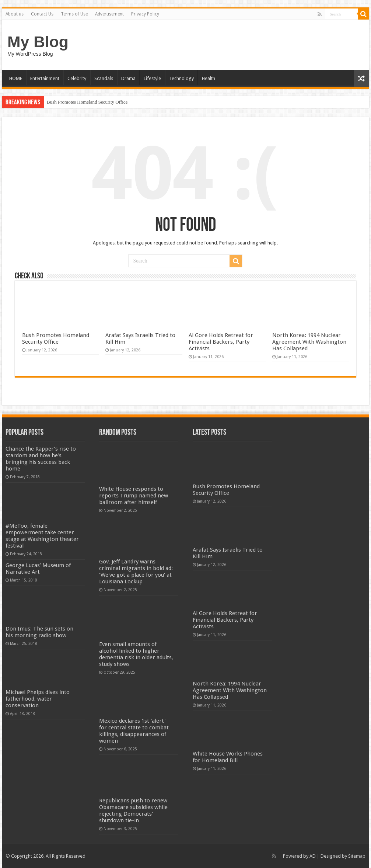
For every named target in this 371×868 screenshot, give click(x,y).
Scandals (104, 78)
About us (15, 14)
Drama (128, 78)
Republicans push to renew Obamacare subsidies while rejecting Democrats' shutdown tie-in (133, 810)
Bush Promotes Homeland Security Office (87, 102)
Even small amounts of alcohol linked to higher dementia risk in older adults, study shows (136, 654)
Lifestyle (152, 78)
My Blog (38, 42)
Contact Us (42, 14)
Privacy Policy (145, 14)
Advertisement (109, 14)
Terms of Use (74, 14)
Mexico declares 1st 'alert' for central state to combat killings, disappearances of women (134, 731)
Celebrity (77, 78)
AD (313, 856)
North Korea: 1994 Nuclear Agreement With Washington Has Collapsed (309, 342)
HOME (16, 78)
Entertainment (45, 78)
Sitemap (357, 856)
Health (209, 78)
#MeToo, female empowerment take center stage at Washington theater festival (42, 536)
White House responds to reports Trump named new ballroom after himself (134, 496)
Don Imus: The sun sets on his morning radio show (39, 632)
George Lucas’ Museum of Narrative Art (38, 569)
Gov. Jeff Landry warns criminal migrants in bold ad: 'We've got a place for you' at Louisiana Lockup (136, 572)
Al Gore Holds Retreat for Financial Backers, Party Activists (221, 342)
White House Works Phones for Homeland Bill (228, 757)
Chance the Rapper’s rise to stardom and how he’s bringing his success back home (41, 459)
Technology (181, 78)
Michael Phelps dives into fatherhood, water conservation (38, 699)
